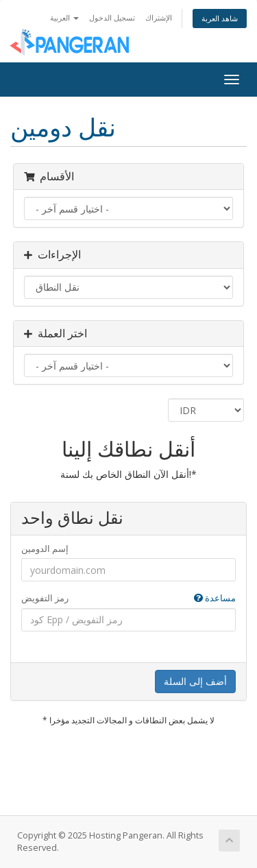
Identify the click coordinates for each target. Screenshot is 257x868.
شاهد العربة (220, 18)
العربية (64, 17)
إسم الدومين (45, 548)
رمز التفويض (128, 598)
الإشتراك (159, 17)
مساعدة (215, 598)
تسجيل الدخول (112, 17)
